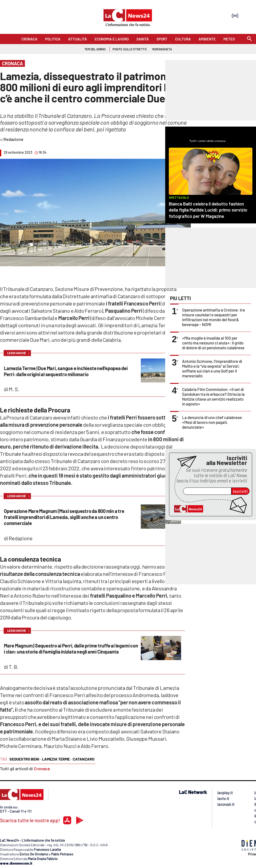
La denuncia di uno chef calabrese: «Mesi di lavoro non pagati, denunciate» (213, 422)
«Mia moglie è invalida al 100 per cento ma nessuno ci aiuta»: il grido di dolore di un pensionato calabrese (213, 343)
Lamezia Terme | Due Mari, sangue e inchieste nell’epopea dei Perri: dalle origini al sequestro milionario (66, 371)
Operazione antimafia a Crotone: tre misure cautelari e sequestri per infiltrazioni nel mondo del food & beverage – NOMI (213, 317)
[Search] (249, 39)
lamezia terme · (57, 759)
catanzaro (84, 759)
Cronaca (42, 769)
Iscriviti (240, 491)
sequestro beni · (25, 759)
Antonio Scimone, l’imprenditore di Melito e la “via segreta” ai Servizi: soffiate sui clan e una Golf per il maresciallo (212, 368)
